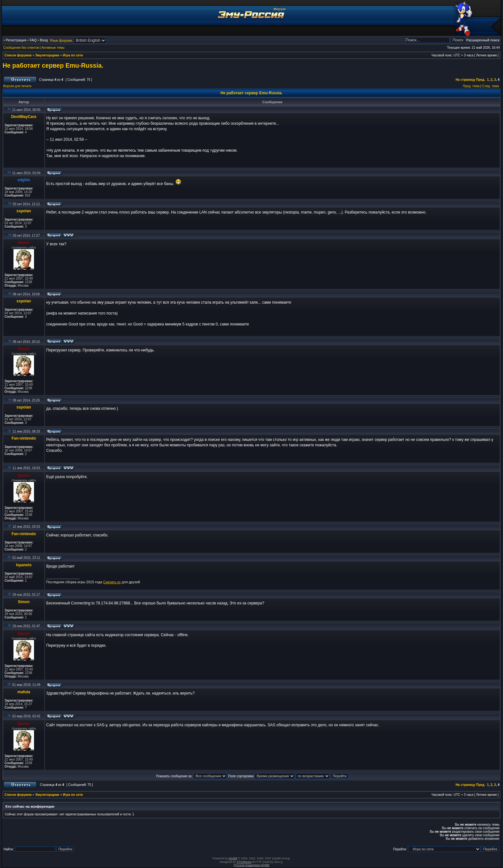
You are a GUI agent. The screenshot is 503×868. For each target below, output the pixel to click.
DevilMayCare (24, 117)
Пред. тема (471, 86)
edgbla (24, 180)
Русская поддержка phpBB (252, 865)
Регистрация (16, 40)
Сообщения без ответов (21, 48)
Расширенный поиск (483, 40)
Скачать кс (112, 582)
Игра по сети (73, 55)
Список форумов (18, 55)
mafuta (24, 692)
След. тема (490, 86)
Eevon (24, 243)
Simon (24, 602)
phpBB (233, 858)
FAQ (33, 40)
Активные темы (53, 48)
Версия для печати (17, 86)
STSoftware (244, 862)
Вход (44, 40)
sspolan (24, 211)
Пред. (481, 80)
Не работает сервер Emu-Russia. (53, 65)
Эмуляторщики (47, 55)
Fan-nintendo (24, 438)
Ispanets (24, 565)
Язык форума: (61, 40)
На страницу (465, 80)
